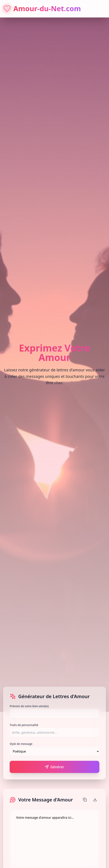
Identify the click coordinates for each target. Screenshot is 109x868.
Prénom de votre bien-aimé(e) (29, 706)
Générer (54, 767)
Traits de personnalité (24, 725)
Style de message (21, 744)
